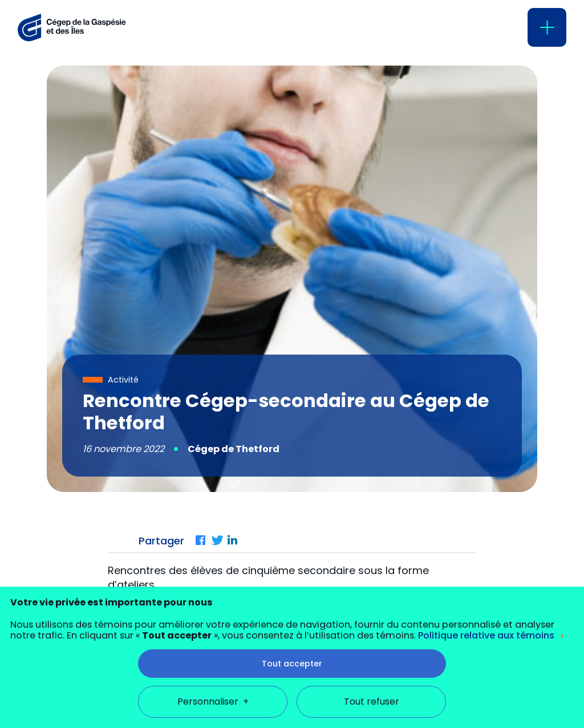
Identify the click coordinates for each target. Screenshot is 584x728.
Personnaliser (213, 678)
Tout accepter (292, 640)
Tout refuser (372, 678)
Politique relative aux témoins (486, 612)
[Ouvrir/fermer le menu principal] (547, 27)
